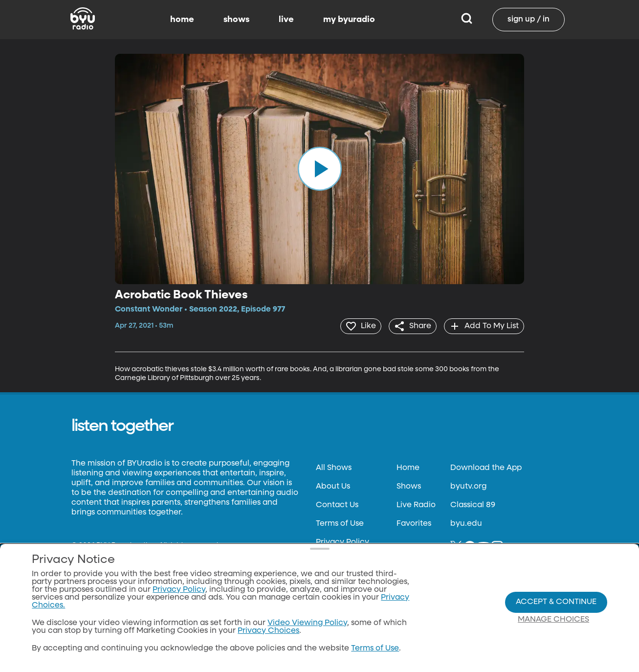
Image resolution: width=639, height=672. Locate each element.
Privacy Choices (268, 631)
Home (408, 467)
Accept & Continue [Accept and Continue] (556, 602)
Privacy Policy (342, 541)
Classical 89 (473, 504)
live (286, 20)
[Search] (467, 20)
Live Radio (416, 504)
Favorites (414, 523)
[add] (483, 326)
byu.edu (466, 523)
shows (236, 20)
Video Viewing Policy (307, 623)
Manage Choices (553, 620)
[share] (409, 326)
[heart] (355, 326)
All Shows (334, 467)
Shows (409, 486)
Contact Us (337, 504)
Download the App (486, 467)
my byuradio (349, 20)
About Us (333, 486)
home (182, 20)
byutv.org (468, 486)
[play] (320, 169)
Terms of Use (340, 523)
